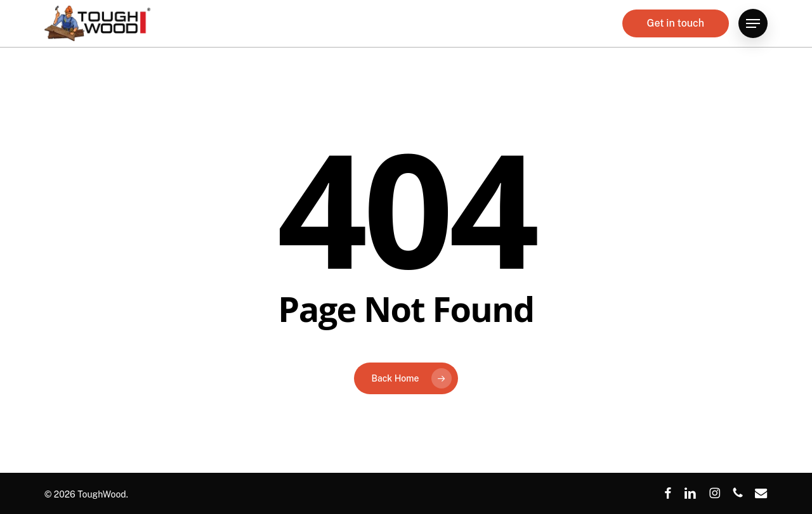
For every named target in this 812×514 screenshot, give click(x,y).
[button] (753, 28)
